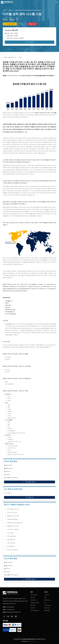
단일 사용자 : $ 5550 (12, 33)
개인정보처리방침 (35, 603)
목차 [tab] (20, 57)
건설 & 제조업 (48, 605)
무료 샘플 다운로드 (10, 24)
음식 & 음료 (47, 608)
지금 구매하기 (29, 42)
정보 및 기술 (47, 600)
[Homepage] (16, 593)
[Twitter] (4, 617)
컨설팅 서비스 (34, 600)
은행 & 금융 (47, 610)
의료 (45, 597)
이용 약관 (33, 608)
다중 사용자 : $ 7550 (12, 36)
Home (4, 10)
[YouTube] (12, 617)
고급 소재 (47, 595)
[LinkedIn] (16, 617)
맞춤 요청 (22, 24)
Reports (10, 10)
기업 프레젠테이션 (35, 610)
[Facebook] (8, 617)
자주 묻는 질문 (34, 595)
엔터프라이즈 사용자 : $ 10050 (15, 38)
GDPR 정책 (33, 605)
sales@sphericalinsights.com (14, 612)
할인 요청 (32, 24)
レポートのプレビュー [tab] (10, 57)
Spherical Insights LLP (32, 641)
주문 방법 (33, 597)
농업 (45, 603)
